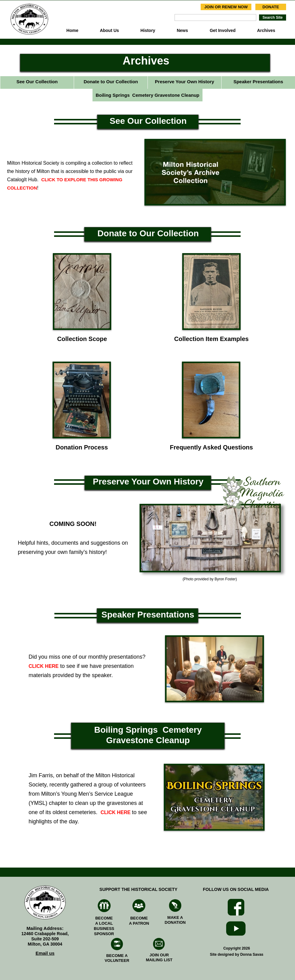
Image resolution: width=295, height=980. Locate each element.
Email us (45, 953)
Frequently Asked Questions (211, 447)
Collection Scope (82, 339)
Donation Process (82, 447)
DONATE (271, 7)
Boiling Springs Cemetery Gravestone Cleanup (147, 95)
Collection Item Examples (211, 339)
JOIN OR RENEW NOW (226, 7)
